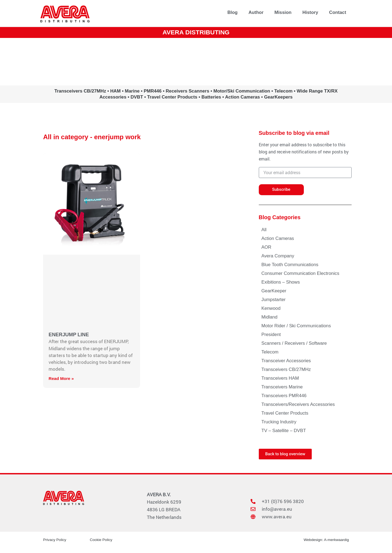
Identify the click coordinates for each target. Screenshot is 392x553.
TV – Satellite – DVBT (284, 431)
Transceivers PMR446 (284, 396)
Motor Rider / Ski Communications (296, 326)
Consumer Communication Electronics (300, 273)
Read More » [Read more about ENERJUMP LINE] (62, 378)
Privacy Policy (55, 540)
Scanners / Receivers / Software (294, 343)
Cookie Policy (101, 540)
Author (256, 12)
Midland (270, 317)
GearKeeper (274, 291)
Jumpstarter (274, 300)
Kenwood (271, 308)
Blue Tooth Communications (290, 265)
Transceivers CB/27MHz (286, 369)
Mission (283, 12)
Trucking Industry (279, 422)
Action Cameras (278, 238)
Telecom (270, 352)
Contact (338, 12)
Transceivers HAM (280, 378)
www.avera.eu (196, 61)
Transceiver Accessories (286, 361)
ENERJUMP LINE (69, 335)
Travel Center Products (285, 413)
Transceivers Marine (282, 387)
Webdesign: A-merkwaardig (326, 540)
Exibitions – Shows (281, 282)
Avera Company (278, 256)
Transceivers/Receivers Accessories (298, 404)
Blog (232, 12)
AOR (266, 247)
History (310, 12)
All (264, 230)
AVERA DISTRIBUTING (196, 32)
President (271, 335)
